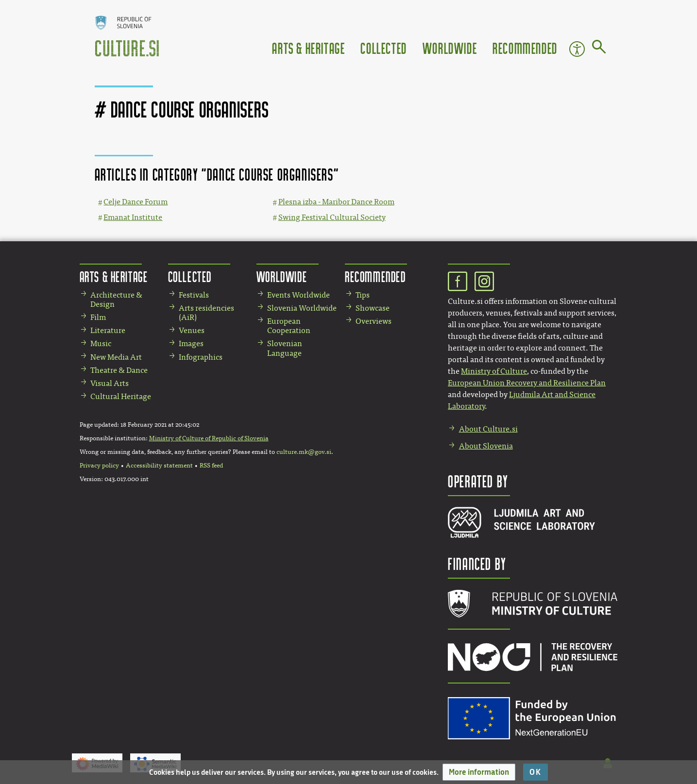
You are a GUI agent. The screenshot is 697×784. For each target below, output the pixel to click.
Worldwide (450, 48)
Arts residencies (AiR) (206, 313)
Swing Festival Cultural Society (332, 217)
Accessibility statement (159, 466)
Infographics (201, 357)
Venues (192, 330)
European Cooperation (289, 326)
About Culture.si (488, 429)
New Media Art (116, 357)
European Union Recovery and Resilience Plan (527, 383)
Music (101, 343)
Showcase (373, 308)
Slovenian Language (285, 348)
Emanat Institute (133, 217)
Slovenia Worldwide (302, 308)
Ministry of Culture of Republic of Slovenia (209, 438)
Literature (108, 330)
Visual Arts (110, 383)
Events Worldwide (298, 295)
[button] (479, 772)
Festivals (194, 295)
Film (98, 317)
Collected (383, 48)
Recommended (525, 48)
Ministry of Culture (494, 371)
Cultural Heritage (121, 396)
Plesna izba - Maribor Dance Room (336, 202)
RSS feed (211, 466)
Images (191, 343)
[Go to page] (599, 49)
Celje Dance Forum (136, 202)
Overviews (374, 321)
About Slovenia (486, 446)
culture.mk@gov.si (304, 452)
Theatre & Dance (119, 370)
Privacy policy (99, 466)
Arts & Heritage (308, 48)
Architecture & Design (116, 300)
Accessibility (577, 49)
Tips (363, 295)
